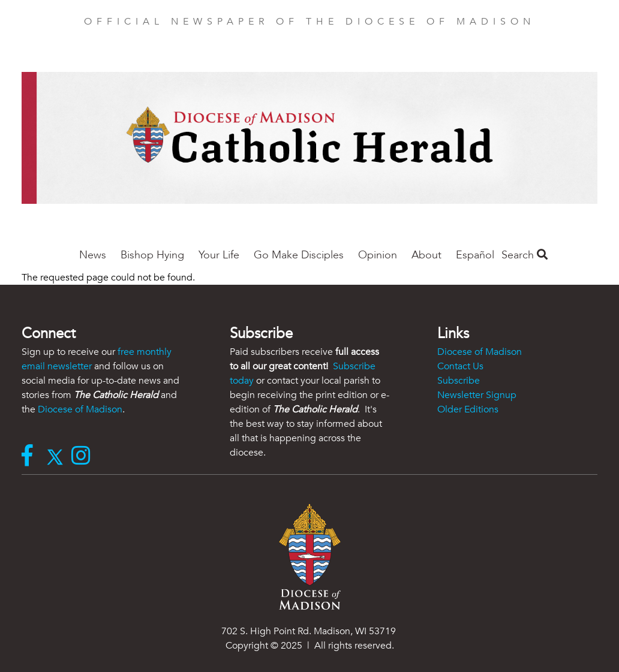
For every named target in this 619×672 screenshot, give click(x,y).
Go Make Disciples (299, 255)
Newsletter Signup (477, 395)
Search (525, 255)
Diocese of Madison (80, 409)
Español (475, 255)
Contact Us (460, 366)
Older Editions (468, 409)
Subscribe (459, 381)
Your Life (219, 255)
